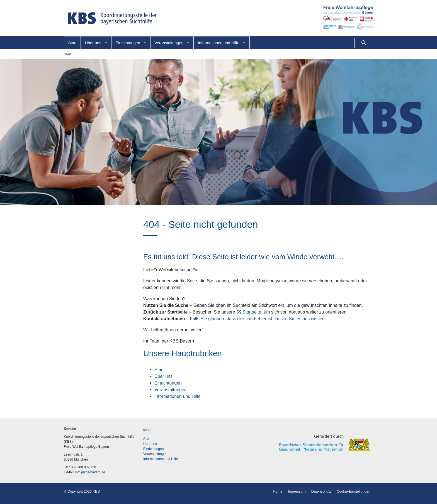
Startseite (252, 312)
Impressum (297, 491)
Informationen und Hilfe (219, 43)
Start (72, 43)
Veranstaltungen (169, 43)
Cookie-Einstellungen (354, 491)
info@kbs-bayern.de (90, 472)
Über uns (93, 43)
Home (278, 491)
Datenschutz (321, 491)
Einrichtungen (128, 43)
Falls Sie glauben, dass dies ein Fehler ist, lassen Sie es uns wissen (257, 319)
